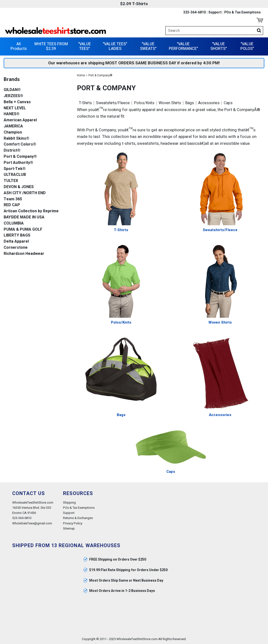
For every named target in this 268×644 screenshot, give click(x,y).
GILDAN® (12, 90)
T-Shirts (85, 103)
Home (81, 75)
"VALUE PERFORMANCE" (183, 46)
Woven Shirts (170, 103)
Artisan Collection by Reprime (31, 211)
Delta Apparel (16, 242)
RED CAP (12, 205)
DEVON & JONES (19, 187)
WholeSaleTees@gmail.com (32, 523)
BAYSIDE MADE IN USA (24, 217)
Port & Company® (20, 157)
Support (215, 12)
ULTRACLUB (15, 175)
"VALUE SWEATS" (148, 46)
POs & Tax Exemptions (242, 12)
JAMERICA (13, 126)
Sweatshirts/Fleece (113, 103)
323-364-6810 (194, 12)
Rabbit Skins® (16, 139)
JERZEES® (13, 96)
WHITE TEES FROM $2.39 (51, 46)
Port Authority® (18, 163)
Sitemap (69, 528)
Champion (13, 132)
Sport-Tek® (15, 169)
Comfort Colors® (20, 144)
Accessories (209, 103)
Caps (228, 103)
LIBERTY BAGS (17, 235)
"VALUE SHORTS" (219, 46)
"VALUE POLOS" (247, 46)
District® (12, 151)
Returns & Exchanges (78, 518)
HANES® (12, 114)
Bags (190, 103)
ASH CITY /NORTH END (25, 193)
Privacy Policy (73, 523)
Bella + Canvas (17, 102)
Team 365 (13, 199)
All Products (19, 46)
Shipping (69, 503)
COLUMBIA (14, 223)
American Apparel (20, 120)
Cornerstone (16, 248)
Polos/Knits (144, 103)
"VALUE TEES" (85, 46)
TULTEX (11, 181)
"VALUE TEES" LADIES (115, 46)
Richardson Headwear (24, 254)
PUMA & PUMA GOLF (23, 230)
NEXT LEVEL (15, 108)
